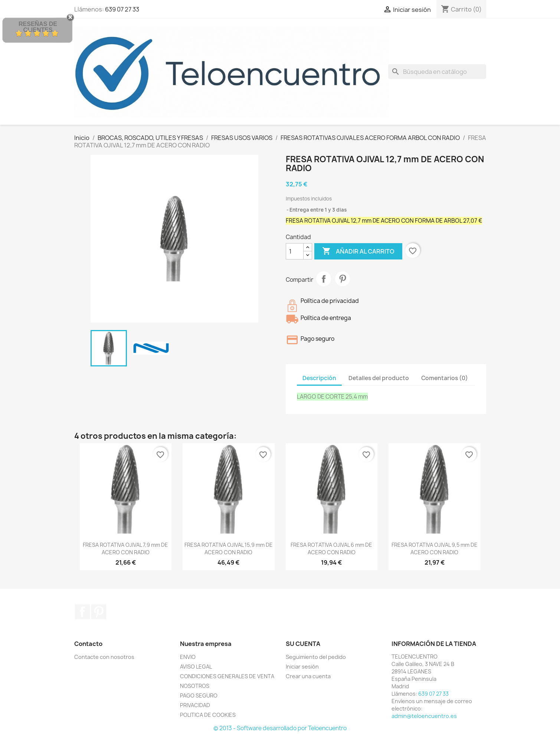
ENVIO (188, 657)
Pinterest (343, 279)
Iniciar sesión (302, 667)
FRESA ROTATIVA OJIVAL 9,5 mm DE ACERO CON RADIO (435, 548)
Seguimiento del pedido (316, 657)
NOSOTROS (195, 686)
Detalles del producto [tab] (379, 378)
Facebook (82, 612)
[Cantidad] (295, 251)
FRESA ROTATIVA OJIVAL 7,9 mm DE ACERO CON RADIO (125, 548)
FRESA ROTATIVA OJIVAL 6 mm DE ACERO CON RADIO (331, 548)
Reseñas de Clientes (38, 27)
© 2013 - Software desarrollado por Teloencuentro (280, 728)
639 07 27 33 (122, 9)
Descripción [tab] (319, 378)
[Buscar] (437, 72)
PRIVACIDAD (195, 705)
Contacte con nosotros (104, 657)
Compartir (324, 279)
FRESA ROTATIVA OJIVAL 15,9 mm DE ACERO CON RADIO (229, 548)
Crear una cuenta (308, 676)
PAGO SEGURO (199, 695)
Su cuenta (303, 644)
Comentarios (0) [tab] (445, 378)
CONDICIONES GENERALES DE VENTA (227, 676)
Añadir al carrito (358, 251)
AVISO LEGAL (196, 667)
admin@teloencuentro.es (424, 716)
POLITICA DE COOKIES (208, 715)
